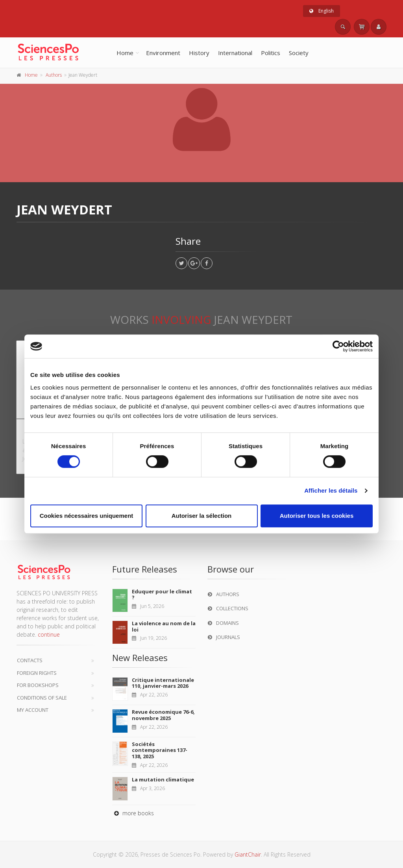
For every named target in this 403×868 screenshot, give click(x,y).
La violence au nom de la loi (164, 626)
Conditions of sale (42, 698)
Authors (54, 75)
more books (133, 813)
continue (49, 634)
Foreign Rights (37, 673)
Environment (163, 53)
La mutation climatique (163, 779)
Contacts (30, 660)
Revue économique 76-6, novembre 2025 (163, 715)
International (235, 53)
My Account (33, 710)
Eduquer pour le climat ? (162, 595)
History (199, 53)
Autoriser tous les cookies (317, 516)
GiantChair (248, 854)
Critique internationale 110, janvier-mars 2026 (163, 683)
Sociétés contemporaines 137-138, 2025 (160, 750)
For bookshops (38, 685)
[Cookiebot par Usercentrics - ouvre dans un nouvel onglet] (338, 346)
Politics (271, 53)
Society (299, 53)
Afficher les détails (331, 490)
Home (125, 53)
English (322, 11)
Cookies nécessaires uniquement (87, 516)
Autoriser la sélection (202, 516)
